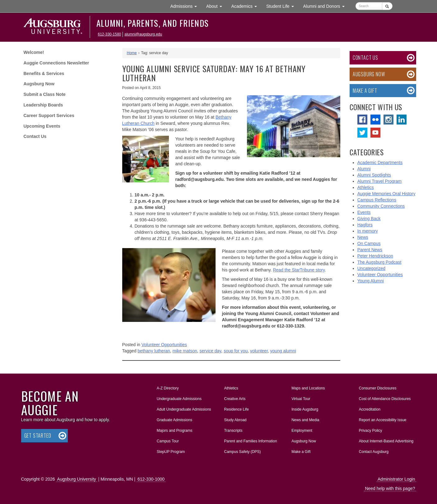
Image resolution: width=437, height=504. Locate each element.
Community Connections (381, 206)
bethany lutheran (154, 351)
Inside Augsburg (305, 409)
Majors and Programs (174, 429)
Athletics (366, 187)
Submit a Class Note (45, 94)
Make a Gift (365, 91)
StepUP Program (171, 452)
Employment (302, 431)
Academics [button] (246, 6)
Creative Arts (235, 399)
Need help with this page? (390, 488)
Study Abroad (235, 420)
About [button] (216, 8)
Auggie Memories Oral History (386, 194)
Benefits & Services (44, 73)
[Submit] (387, 6)
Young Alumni (371, 281)
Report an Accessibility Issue (383, 420)
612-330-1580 (110, 34)
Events (364, 212)
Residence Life (236, 409)
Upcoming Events (42, 126)
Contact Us (35, 136)
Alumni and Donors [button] (326, 6)
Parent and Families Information (250, 441)
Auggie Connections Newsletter (56, 63)
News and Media (305, 420)
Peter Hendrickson (375, 256)
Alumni (364, 169)
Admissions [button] (186, 6)
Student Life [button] (282, 6)
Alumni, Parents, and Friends (153, 23)
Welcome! (34, 52)
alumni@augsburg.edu (143, 34)
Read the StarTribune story (299, 270)
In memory (368, 231)
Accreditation (370, 409)
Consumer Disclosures (378, 388)
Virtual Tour (301, 399)
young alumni (283, 351)
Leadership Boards (43, 105)
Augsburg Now (39, 84)
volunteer (259, 351)
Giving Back (369, 219)
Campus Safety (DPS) (242, 452)
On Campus (369, 243)
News (363, 237)
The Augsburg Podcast (379, 262)
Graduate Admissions (174, 420)
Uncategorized (371, 268)
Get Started (38, 436)
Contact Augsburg (374, 452)
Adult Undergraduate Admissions (184, 409)
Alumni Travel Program (379, 181)
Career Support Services (49, 115)
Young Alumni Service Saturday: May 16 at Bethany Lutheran (214, 73)
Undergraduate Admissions (179, 399)
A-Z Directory (168, 388)
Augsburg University (77, 479)
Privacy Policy (371, 431)
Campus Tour (168, 441)
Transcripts (233, 431)
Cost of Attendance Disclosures (385, 399)
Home (132, 53)
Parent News (370, 250)
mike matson (185, 351)
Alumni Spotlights (374, 175)
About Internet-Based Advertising (386, 441)
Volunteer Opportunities (164, 345)
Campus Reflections (377, 200)
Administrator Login (396, 479)
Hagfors (365, 225)
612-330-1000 (151, 479)
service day (211, 351)
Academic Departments (380, 163)
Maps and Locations (308, 388)
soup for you (236, 351)
